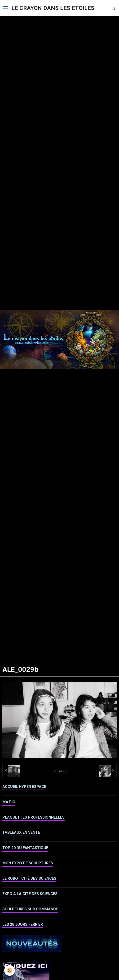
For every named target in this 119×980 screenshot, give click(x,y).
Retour (59, 771)
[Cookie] (10, 970)
